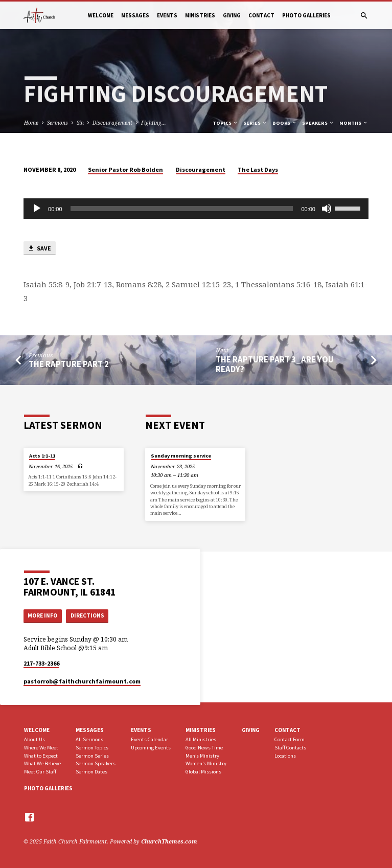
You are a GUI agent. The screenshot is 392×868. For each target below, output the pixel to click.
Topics (225, 123)
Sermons (57, 123)
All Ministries (201, 739)
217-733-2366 (41, 663)
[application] (196, 209)
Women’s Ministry (206, 763)
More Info (42, 615)
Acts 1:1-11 (42, 456)
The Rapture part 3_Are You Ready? (275, 364)
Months (354, 123)
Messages (135, 15)
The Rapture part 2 (69, 364)
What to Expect (41, 756)
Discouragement (112, 123)
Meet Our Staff (40, 772)
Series (255, 123)
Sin (80, 123)
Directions (87, 615)
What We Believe (42, 763)
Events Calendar (149, 739)
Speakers (318, 123)
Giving (232, 15)
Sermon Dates (91, 772)
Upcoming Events (151, 748)
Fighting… (154, 123)
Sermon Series (92, 756)
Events (167, 15)
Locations (285, 756)
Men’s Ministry (202, 756)
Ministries (200, 15)
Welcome (101, 15)
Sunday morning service (181, 456)
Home (31, 123)
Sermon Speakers (96, 763)
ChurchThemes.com (169, 841)
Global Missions (203, 772)
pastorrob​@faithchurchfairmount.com (82, 681)
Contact (261, 15)
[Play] (37, 209)
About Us (34, 739)
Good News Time (204, 748)
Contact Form (290, 739)
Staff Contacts (290, 748)
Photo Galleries (306, 15)
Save (39, 249)
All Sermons (89, 739)
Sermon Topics (92, 748)
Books (285, 123)
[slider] (182, 209)
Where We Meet (41, 748)
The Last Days (258, 169)
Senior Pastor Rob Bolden (125, 169)
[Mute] (327, 209)
